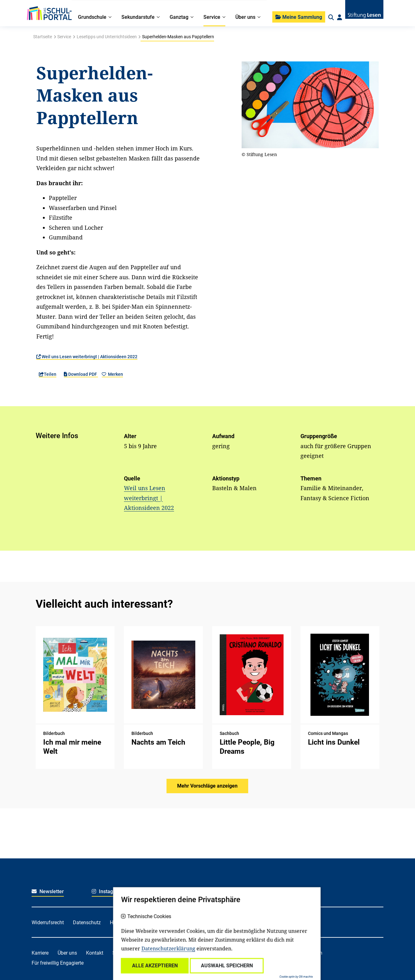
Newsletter (48, 891)
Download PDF (81, 374)
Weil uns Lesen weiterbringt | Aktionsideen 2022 (87, 357)
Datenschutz (87, 922)
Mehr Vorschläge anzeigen (207, 786)
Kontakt (95, 953)
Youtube (286, 891)
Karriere (40, 953)
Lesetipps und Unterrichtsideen (107, 37)
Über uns (67, 953)
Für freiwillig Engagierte (58, 963)
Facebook (166, 891)
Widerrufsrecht (48, 922)
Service (64, 37)
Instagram (107, 891)
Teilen (48, 374)
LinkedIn (225, 891)
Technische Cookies (140, 951)
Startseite (43, 37)
